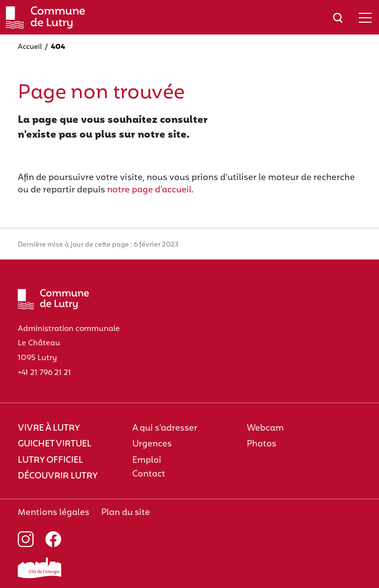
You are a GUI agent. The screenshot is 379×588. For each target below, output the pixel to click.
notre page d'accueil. (151, 190)
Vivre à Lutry (49, 428)
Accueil (30, 47)
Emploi (147, 460)
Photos (262, 444)
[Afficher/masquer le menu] (365, 18)
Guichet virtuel (55, 444)
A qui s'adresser (165, 428)
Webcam (265, 428)
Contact (149, 474)
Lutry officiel (50, 460)
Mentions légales (54, 513)
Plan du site (126, 513)
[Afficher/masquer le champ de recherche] (338, 18)
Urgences (152, 444)
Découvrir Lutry (58, 476)
